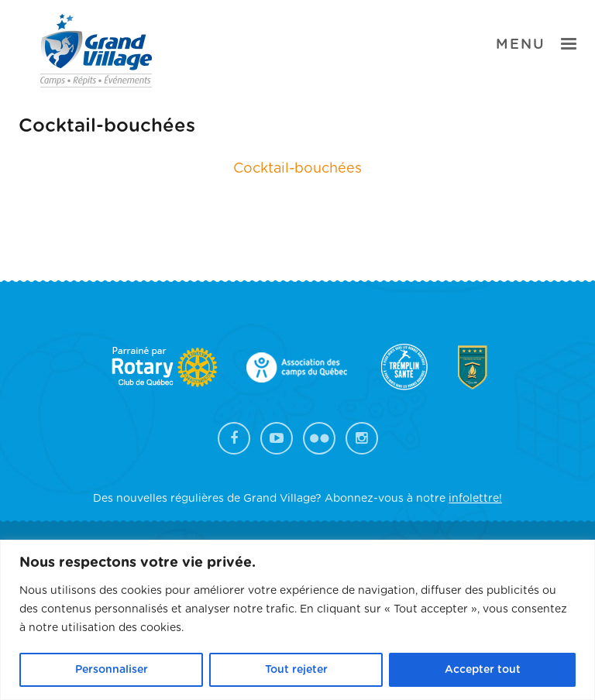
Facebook (234, 438)
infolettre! (475, 499)
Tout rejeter (296, 670)
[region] (297, 620)
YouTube (277, 438)
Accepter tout (483, 670)
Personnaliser (112, 670)
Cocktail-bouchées (297, 169)
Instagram (362, 438)
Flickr (319, 438)
